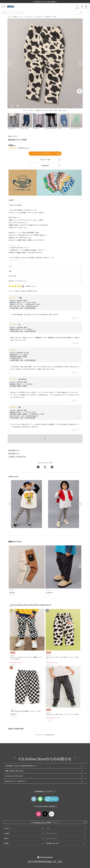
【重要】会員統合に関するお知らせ (15, 771)
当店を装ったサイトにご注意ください (15, 781)
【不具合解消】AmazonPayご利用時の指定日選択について (21, 766)
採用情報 (6, 843)
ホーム (10, 17)
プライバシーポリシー (52, 833)
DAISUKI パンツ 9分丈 (51, 17)
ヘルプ (48, 828)
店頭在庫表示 (45, 166)
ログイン (24, 291)
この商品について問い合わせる (17, 456)
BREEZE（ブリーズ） (18, 17)
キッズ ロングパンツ (39, 17)
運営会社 (6, 838)
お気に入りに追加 (45, 160)
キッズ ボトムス (29, 17)
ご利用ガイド (7, 828)
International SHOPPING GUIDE (14, 776)
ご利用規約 (7, 833)
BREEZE (10, 136)
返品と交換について (14, 453)
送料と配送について (14, 450)
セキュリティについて (52, 838)
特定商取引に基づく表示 (53, 843)
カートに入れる (50, 154)
